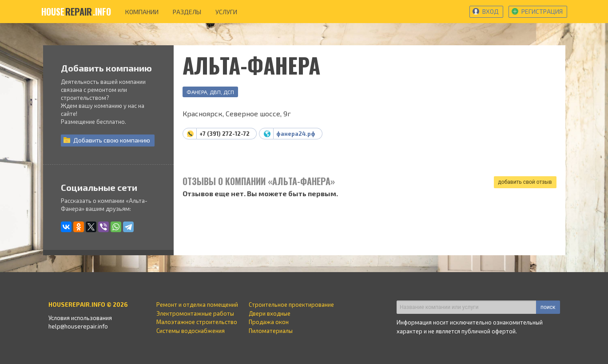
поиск (548, 307)
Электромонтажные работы (195, 313)
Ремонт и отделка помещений (197, 305)
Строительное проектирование (291, 305)
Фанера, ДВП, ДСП (210, 92)
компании (142, 12)
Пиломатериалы (271, 331)
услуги (226, 12)
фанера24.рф (296, 134)
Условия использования (80, 318)
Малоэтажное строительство (197, 322)
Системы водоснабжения (191, 331)
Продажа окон (269, 322)
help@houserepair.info (78, 326)
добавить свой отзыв (525, 182)
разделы (187, 12)
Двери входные (270, 313)
